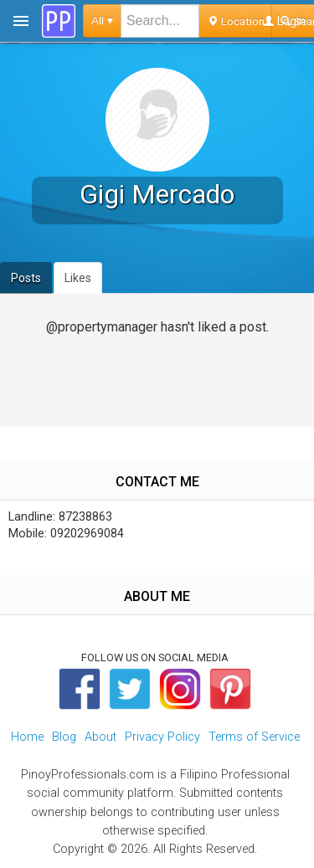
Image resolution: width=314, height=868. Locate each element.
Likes (78, 278)
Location (236, 21)
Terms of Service (254, 737)
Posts (26, 278)
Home (27, 737)
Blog (64, 737)
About (100, 737)
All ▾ (102, 21)
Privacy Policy (162, 737)
